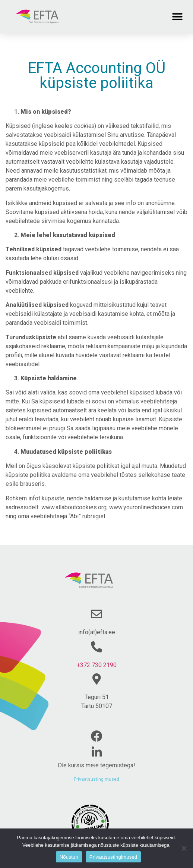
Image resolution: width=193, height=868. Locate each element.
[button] (177, 17)
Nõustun (69, 857)
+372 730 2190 (97, 665)
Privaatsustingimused (96, 779)
